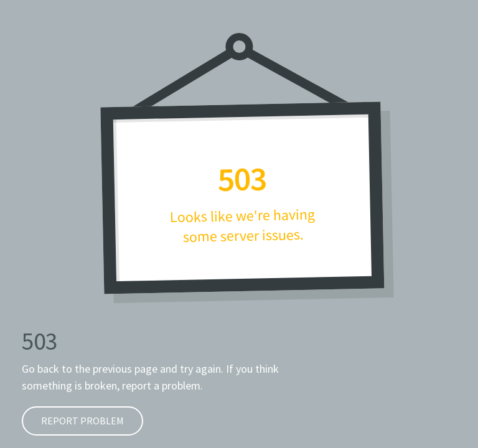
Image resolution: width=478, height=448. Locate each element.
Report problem (73, 421)
